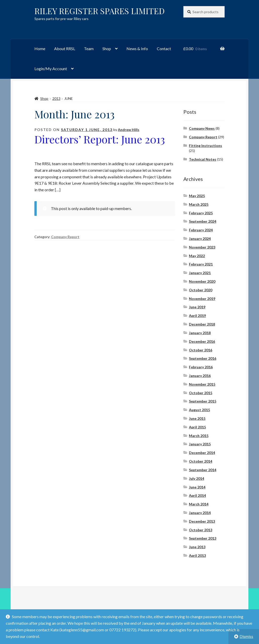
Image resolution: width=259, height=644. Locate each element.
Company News (202, 128)
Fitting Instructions (206, 146)
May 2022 (197, 256)
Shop (107, 49)
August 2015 (199, 410)
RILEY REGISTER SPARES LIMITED (100, 11)
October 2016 (201, 350)
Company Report (65, 237)
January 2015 (200, 444)
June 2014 (197, 487)
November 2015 (202, 384)
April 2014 (197, 495)
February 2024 (201, 230)
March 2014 (199, 504)
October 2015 (201, 393)
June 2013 (197, 547)
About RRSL (65, 49)
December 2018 (202, 324)
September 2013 (203, 538)
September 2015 (203, 401)
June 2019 (197, 307)
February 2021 (201, 264)
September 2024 (203, 221)
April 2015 (197, 427)
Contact (164, 49)
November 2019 (202, 299)
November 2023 (202, 247)
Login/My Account (51, 69)
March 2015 (199, 436)
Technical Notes (203, 159)
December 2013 (202, 521)
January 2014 (200, 513)
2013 (56, 98)
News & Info (137, 49)
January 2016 (200, 376)
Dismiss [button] (246, 636)
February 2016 (201, 367)
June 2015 (197, 418)
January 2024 (200, 239)
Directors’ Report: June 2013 (100, 139)
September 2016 (203, 358)
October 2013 (201, 530)
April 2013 (197, 555)
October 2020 (201, 290)
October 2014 (201, 461)
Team (89, 49)
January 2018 (200, 333)
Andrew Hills (129, 130)
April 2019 (197, 316)
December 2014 (202, 453)
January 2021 (200, 273)
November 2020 (202, 281)
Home (40, 49)
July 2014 (197, 478)
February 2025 (201, 213)
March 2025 (199, 204)
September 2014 (203, 470)
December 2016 (202, 341)
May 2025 (197, 196)
